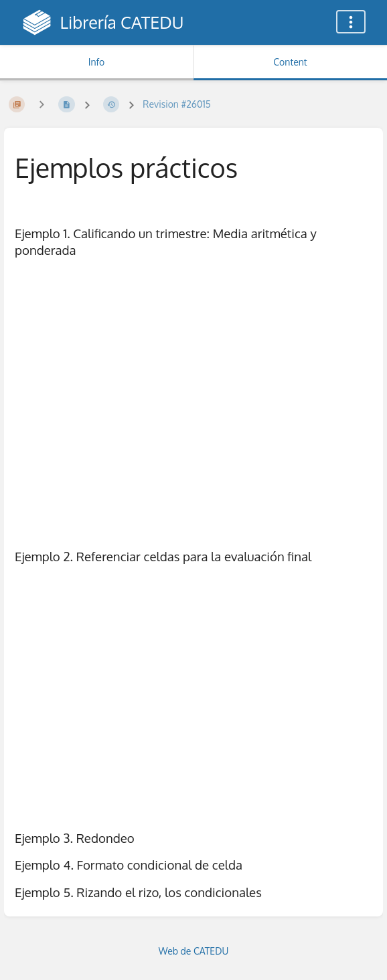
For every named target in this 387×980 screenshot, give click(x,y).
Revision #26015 (176, 104)
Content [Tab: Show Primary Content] (290, 62)
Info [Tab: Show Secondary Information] (97, 62)
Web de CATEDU (194, 951)
